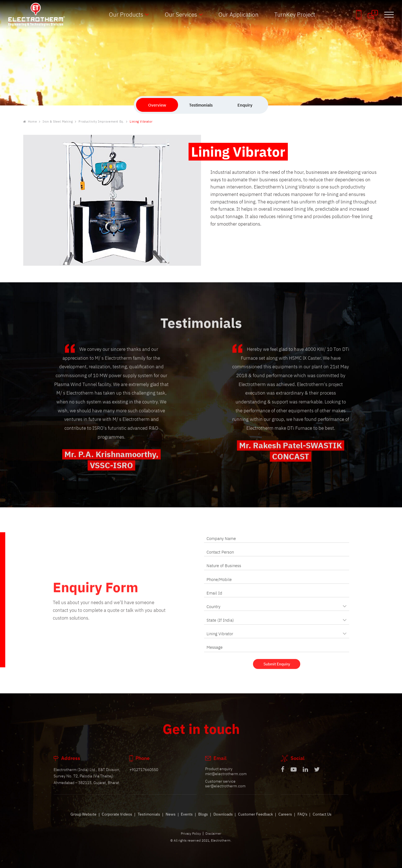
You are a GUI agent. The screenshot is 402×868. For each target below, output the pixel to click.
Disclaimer (213, 839)
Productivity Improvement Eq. (101, 122)
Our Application (238, 14)
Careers (285, 820)
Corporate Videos (117, 820)
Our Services (181, 14)
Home (30, 122)
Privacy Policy (191, 839)
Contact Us (322, 820)
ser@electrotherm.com (225, 792)
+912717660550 (144, 775)
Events (187, 820)
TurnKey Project (295, 14)
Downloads (223, 820)
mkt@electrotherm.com (226, 779)
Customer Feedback (255, 820)
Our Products (126, 14)
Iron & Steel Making (58, 122)
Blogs (203, 820)
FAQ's (302, 820)
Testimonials (149, 820)
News (171, 820)
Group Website (83, 820)
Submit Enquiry (277, 669)
